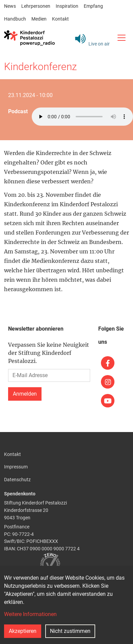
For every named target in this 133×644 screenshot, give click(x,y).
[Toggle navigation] (121, 38)
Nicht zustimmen (70, 631)
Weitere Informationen (30, 614)
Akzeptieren (23, 631)
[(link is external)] (108, 363)
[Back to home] (29, 38)
